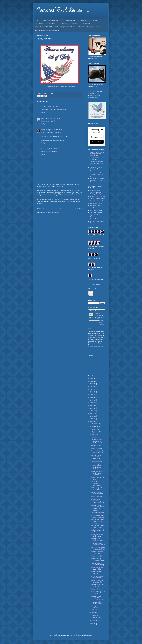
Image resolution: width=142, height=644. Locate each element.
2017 (92, 400)
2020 (92, 392)
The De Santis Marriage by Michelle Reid (96, 484)
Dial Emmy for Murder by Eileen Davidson (98, 548)
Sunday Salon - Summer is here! (97, 540)
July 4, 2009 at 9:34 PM (53, 118)
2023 (92, 384)
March (94, 615)
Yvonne (97, 314)
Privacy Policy (71, 20)
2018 (92, 397)
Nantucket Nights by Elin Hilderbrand (98, 452)
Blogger (89, 635)
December (95, 424)
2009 (92, 421)
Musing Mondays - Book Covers (97, 535)
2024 (92, 381)
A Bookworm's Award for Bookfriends (98, 577)
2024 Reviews (74, 24)
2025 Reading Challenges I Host (65, 27)
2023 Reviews (63, 24)
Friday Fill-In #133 (97, 496)
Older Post (78, 209)
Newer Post (41, 209)
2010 (92, 419)
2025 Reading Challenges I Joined (88, 27)
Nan (43, 149)
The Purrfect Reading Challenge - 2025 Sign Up (97, 163)
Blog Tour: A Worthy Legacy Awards (97, 527)
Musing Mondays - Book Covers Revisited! (97, 473)
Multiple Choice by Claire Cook (97, 553)
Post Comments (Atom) (52, 212)
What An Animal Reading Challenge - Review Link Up (97, 180)
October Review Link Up (97, 219)
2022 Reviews (51, 24)
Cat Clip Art (97, 284)
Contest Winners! (97, 446)
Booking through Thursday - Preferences (96, 457)
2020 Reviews (94, 20)
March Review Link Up (97, 201)
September (95, 432)
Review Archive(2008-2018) (44, 27)
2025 (92, 379)
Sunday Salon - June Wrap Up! (98, 586)
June (93, 607)
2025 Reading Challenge (97, 311)
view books (102, 324)
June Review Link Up (96, 208)
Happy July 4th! (96, 589)
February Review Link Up (97, 199)
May (93, 610)
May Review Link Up (96, 206)
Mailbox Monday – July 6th (97, 573)
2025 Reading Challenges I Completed (47, 30)
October (94, 429)
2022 (92, 387)
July (93, 437)
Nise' (43, 118)
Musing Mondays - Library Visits (97, 568)
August (94, 435)
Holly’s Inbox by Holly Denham (98, 593)
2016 (92, 403)
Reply (43, 112)
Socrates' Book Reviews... (63, 10)
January (94, 620)
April (93, 612)
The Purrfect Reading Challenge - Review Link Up (97, 169)
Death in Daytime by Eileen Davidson (98, 581)
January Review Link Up (97, 196)
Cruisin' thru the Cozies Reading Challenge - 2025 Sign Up (97, 154)
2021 (92, 389)
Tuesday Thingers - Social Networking (98, 564)
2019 (92, 395)
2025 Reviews (86, 24)
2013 (92, 411)
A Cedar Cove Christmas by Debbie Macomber (98, 501)
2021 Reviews (40, 24)
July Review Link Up (96, 210)
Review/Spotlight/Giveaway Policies (53, 20)
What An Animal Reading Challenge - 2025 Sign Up (97, 175)
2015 (92, 405)
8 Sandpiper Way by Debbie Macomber (98, 516)
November (95, 426)
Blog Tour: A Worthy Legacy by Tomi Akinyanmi (97, 521)
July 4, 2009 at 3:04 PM (51, 107)
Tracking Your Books (98, 513)
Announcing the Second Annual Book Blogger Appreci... (97, 466)
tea (42, 107)
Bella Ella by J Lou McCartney (97, 489)
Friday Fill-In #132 (97, 556)
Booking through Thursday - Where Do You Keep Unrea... (98, 508)
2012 (92, 413)
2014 (92, 408)
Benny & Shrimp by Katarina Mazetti (97, 493)
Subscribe (97, 142)
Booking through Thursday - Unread (98, 560)
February (95, 618)
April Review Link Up (96, 203)
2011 (92, 416)
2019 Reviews (82, 20)
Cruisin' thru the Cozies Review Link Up (97, 158)
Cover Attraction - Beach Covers (97, 603)
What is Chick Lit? (97, 461)
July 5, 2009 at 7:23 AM (55, 130)
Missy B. (44, 130)
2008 (92, 624)
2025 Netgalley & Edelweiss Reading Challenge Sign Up (96, 192)
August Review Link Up (97, 213)
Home (37, 20)
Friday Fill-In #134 (97, 448)
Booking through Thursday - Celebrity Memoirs (98, 598)
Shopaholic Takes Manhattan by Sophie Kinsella (97, 441)
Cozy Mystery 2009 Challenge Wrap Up (98, 544)
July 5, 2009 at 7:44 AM (52, 149)
